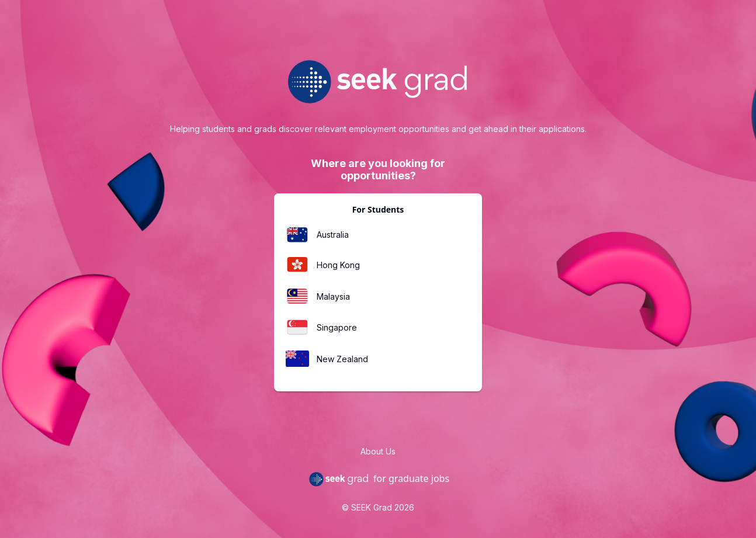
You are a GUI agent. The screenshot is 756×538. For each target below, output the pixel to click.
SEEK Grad (372, 507)
